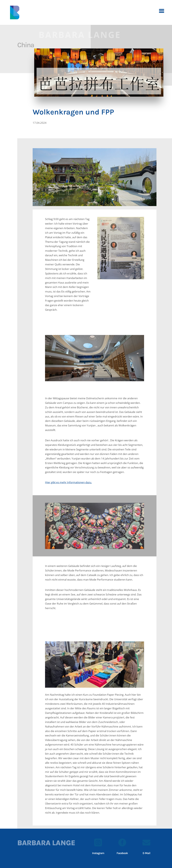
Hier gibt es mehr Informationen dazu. (68, 482)
